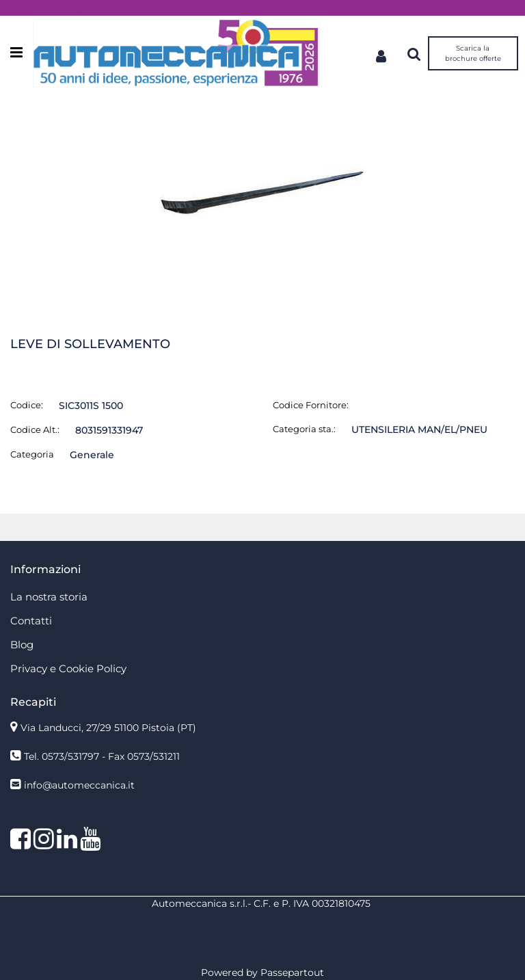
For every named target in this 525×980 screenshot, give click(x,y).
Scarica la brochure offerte (473, 53)
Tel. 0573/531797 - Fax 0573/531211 (102, 756)
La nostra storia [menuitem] (49, 597)
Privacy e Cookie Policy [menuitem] (68, 668)
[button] (262, 193)
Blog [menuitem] (22, 645)
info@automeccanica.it (79, 785)
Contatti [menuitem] (31, 621)
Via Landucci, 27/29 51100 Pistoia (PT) (108, 728)
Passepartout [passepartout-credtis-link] (292, 972)
